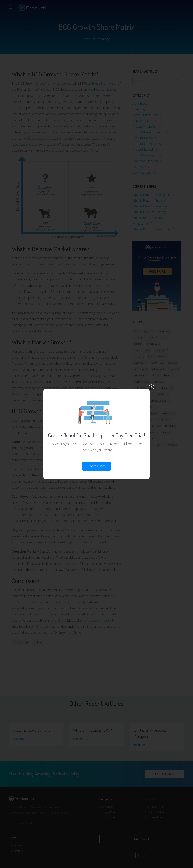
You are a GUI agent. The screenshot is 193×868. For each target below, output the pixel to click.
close (152, 349)
